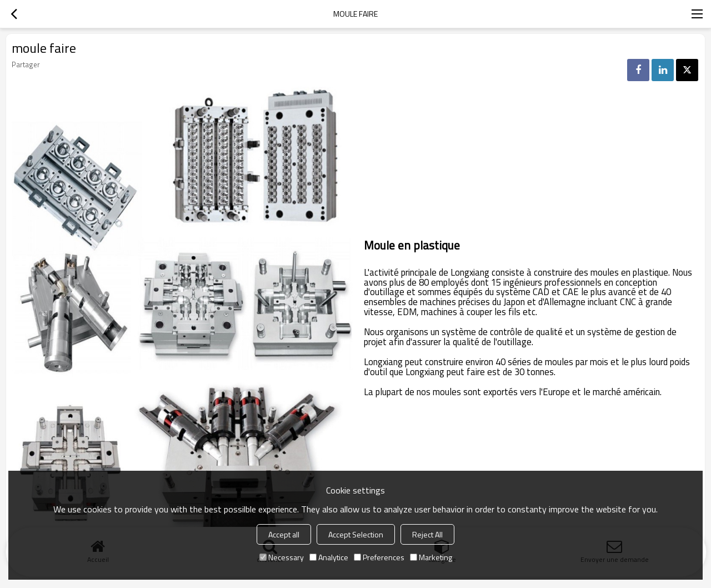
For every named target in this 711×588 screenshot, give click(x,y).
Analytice (329, 557)
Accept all (284, 534)
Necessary (282, 557)
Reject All (427, 534)
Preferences (379, 557)
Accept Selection (356, 534)
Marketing (431, 557)
